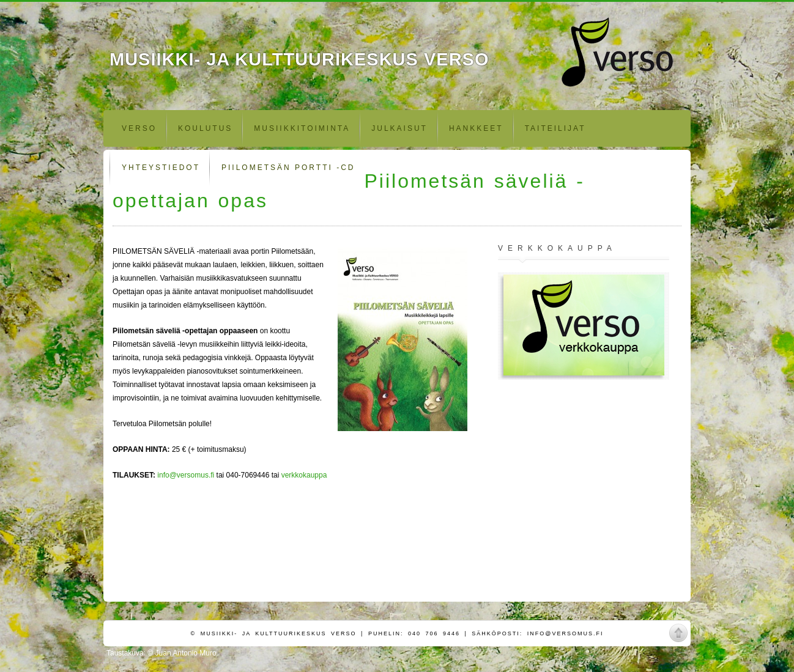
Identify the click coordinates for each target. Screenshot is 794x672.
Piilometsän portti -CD (288, 168)
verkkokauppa (304, 475)
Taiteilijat (555, 128)
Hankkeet (476, 128)
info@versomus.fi (186, 475)
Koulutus (205, 128)
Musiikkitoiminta (302, 128)
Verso (139, 128)
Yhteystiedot (161, 168)
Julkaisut (399, 128)
